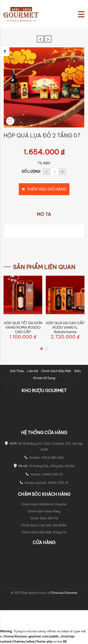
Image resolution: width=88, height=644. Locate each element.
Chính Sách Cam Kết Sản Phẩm (44, 525)
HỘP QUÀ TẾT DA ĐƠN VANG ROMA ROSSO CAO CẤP (23, 327)
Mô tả (44, 215)
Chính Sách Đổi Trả (44, 518)
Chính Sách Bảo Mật (56, 371)
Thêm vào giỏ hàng (47, 189)
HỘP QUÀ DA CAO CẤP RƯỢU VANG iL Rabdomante (65, 327)
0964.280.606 (53, 457)
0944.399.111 (53, 474)
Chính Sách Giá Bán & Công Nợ (44, 504)
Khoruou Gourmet (64, 593)
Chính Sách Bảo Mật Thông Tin (44, 532)
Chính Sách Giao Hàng (44, 511)
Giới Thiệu (17, 371)
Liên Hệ (33, 371)
